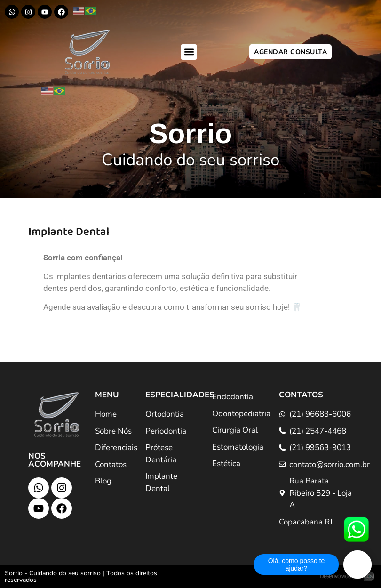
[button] (189, 52)
